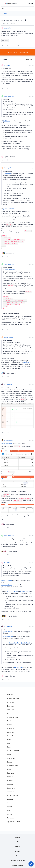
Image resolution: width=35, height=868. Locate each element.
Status (9, 814)
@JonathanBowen (7, 585)
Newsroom (11, 818)
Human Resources (13, 736)
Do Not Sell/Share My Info (17, 861)
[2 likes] (8, 253)
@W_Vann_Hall (18, 667)
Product (10, 725)
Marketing (10, 728)
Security (18, 837)
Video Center (11, 758)
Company (10, 799)
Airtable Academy (13, 751)
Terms (18, 856)
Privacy (17, 851)
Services (10, 781)
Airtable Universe (13, 796)
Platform (10, 695)
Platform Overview (13, 699)
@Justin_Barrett (25, 591)
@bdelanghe (7, 121)
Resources (11, 773)
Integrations (11, 702)
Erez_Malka (7, 28)
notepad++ (26, 363)
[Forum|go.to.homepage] (11, 3)
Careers (10, 807)
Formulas (5, 14)
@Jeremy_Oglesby (12, 591)
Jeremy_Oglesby (9, 168)
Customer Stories (13, 766)
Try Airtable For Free (14, 822)
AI (8, 714)
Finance (10, 743)
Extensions (11, 706)
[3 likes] (9, 551)
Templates (11, 792)
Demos (9, 762)
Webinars (10, 769)
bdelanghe (7, 65)
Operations (11, 732)
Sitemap (17, 847)
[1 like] (8, 157)
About (9, 803)
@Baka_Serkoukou (8, 209)
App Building (11, 710)
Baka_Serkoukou (9, 96)
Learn (9, 747)
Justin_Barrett (8, 384)
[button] (2, 4)
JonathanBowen (9, 440)
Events (9, 754)
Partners (10, 777)
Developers (11, 784)
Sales (9, 740)
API (18, 842)
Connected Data (12, 717)
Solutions (10, 721)
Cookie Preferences (17, 865)
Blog (9, 810)
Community (11, 788)
